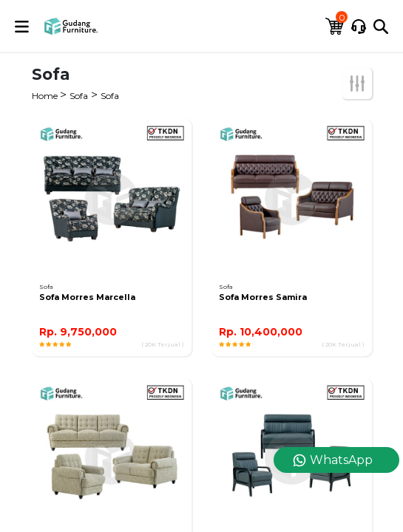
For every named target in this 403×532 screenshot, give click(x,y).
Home (46, 96)
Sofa (79, 96)
